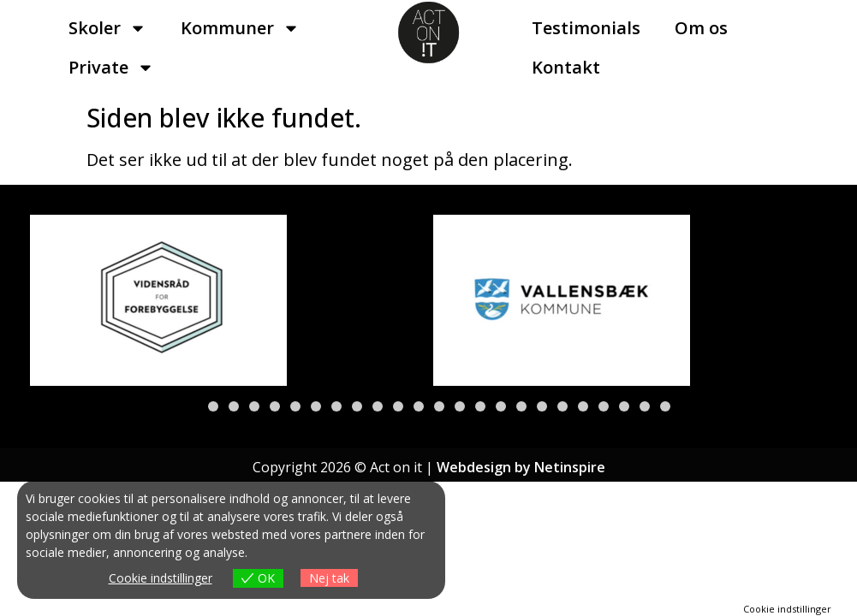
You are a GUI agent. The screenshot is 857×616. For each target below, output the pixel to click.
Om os (701, 28)
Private (111, 68)
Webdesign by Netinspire (521, 467)
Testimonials (586, 28)
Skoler (107, 28)
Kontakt (566, 67)
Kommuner (240, 28)
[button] (193, 406)
